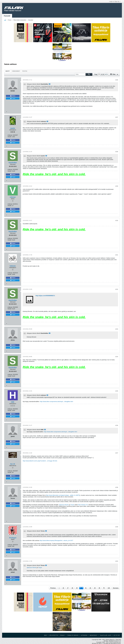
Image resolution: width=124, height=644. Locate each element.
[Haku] (84, 74)
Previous (53, 588)
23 (95, 588)
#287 (117, 117)
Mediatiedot (93, 635)
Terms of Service (73, 635)
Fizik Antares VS (83, 505)
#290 (117, 221)
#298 (117, 487)
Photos (25, 71)
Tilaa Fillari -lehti (105, 635)
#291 (117, 255)
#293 (117, 329)
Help (46, 635)
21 (86, 588)
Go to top (117, 635)
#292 (117, 289)
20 (81, 588)
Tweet (13, 98)
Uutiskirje (84, 635)
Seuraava (116, 588)
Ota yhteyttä (54, 635)
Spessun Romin (64, 505)
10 (63, 588)
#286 (117, 80)
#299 (117, 527)
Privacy (62, 635)
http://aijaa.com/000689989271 (45, 296)
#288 (117, 152)
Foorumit (7, 16)
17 (68, 588)
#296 (117, 425)
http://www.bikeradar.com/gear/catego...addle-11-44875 (63, 495)
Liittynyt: (10, 135)
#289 (117, 186)
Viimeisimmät (16, 71)
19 (77, 588)
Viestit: (10, 137)
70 (104, 588)
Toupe (72, 505)
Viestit (8, 71)
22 (90, 588)
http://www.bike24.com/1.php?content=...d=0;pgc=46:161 (40, 461)
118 (109, 588)
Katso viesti (50, 84)
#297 (117, 453)
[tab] (8, 71)
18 (72, 588)
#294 (117, 357)
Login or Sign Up (115, 1)
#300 (117, 561)
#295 (117, 391)
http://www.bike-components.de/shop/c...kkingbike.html (56, 402)
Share (13, 96)
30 (99, 588)
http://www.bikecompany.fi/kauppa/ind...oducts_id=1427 (56, 540)
